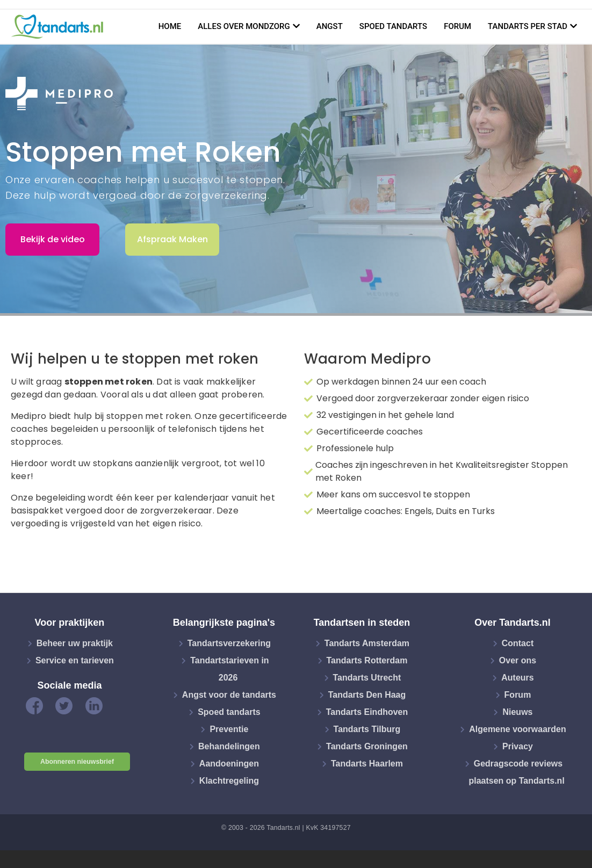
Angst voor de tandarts (229, 695)
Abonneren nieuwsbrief (77, 762)
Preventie (229, 729)
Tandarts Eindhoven (367, 712)
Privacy (518, 746)
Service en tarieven (75, 660)
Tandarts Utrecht (367, 678)
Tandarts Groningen (367, 746)
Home (170, 26)
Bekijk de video (53, 239)
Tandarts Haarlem (367, 764)
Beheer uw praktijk (75, 643)
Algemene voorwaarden (518, 729)
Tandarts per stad (528, 26)
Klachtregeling (229, 781)
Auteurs (517, 678)
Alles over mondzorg (244, 26)
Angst (330, 26)
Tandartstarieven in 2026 (229, 669)
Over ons (518, 660)
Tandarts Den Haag (367, 695)
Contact (518, 643)
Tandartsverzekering (229, 643)
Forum (457, 26)
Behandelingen (229, 746)
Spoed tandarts (393, 26)
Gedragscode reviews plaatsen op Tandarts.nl (516, 772)
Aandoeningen (229, 764)
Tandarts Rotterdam (367, 660)
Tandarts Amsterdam (367, 643)
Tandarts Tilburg (367, 729)
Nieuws (517, 712)
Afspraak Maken (172, 239)
